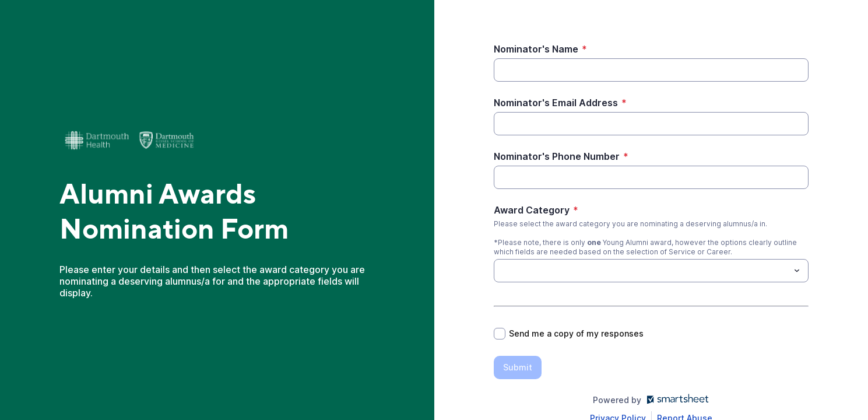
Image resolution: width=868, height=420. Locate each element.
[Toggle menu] (797, 271)
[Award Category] (642, 271)
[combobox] (651, 271)
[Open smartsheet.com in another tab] (675, 400)
